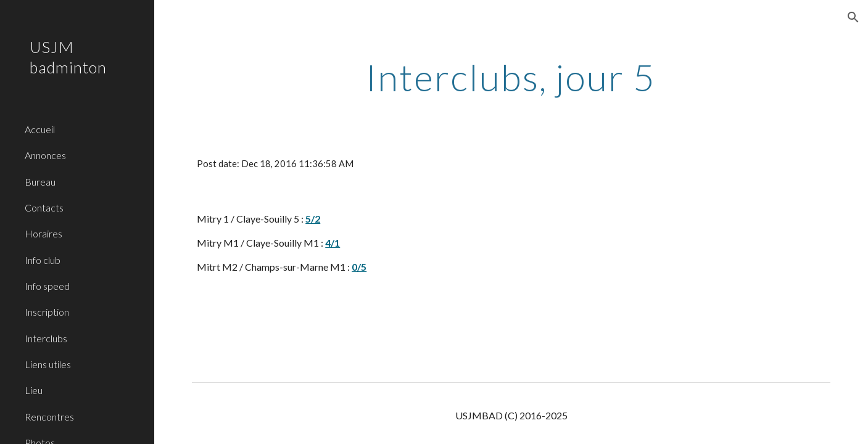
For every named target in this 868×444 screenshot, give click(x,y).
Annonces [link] (45, 155)
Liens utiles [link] (48, 364)
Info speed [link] (47, 286)
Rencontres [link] (49, 417)
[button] (853, 17)
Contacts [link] (44, 208)
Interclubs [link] (46, 338)
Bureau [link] (40, 182)
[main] (511, 77)
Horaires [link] (43, 233)
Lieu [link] (34, 390)
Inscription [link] (47, 312)
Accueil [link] (40, 129)
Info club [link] (43, 260)
